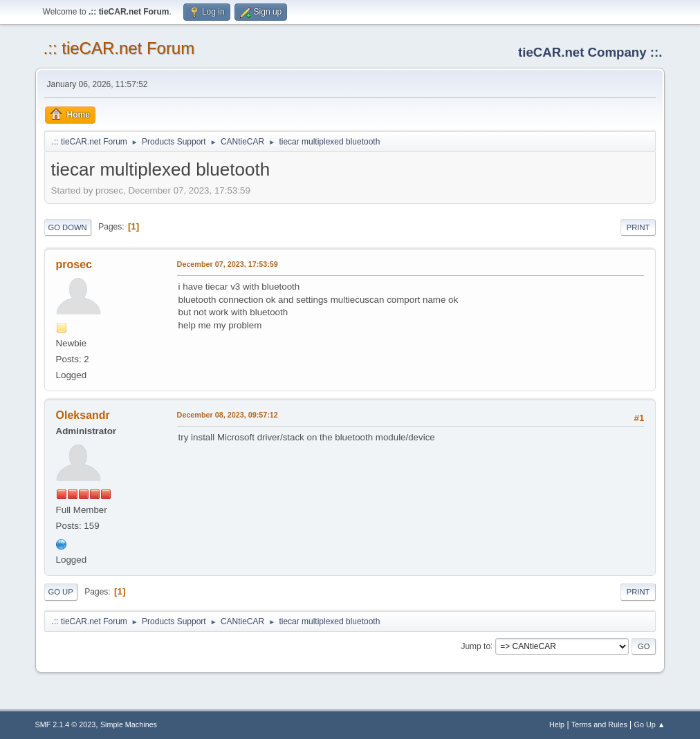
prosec (74, 264)
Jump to (476, 646)
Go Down (68, 227)
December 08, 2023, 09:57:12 (228, 415)
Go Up (61, 592)
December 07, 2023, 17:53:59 (228, 264)
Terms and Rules (599, 724)
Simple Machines (129, 724)
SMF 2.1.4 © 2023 (66, 724)
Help (557, 724)
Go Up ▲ (650, 724)
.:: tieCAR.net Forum (119, 48)
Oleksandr (83, 415)
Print (638, 227)
